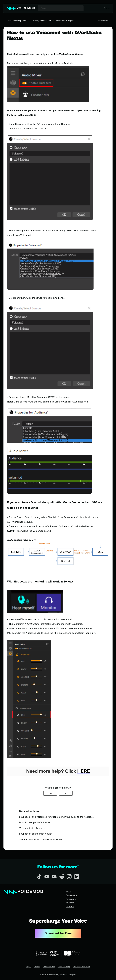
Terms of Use (49, 967)
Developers (71, 895)
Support (70, 903)
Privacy (37, 967)
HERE (84, 771)
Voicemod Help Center (18, 21)
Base (68, 892)
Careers (70, 906)
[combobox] (61, 8)
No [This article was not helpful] (66, 793)
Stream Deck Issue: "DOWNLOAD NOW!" (41, 839)
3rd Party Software (81, 967)
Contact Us (103, 21)
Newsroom (71, 899)
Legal (29, 967)
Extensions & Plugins (65, 21)
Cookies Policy (64, 967)
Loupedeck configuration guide (36, 834)
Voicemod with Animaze (32, 828)
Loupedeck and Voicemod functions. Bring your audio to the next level (57, 817)
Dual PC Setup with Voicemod (35, 822)
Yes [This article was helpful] (50, 793)
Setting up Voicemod (42, 21)
